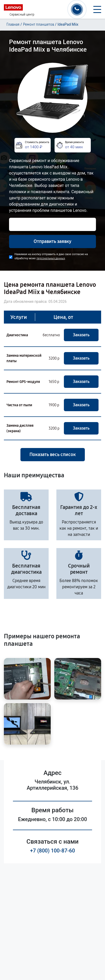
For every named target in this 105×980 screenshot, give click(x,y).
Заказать (81, 335)
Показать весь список (53, 454)
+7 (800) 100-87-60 (52, 851)
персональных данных (51, 258)
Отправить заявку (52, 241)
